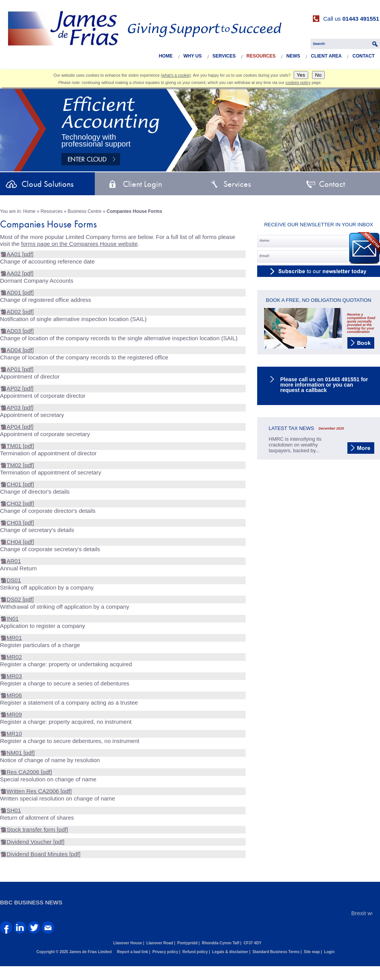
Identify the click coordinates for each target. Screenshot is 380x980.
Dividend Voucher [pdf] (36, 842)
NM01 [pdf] (21, 753)
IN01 (13, 618)
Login (329, 952)
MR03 (14, 676)
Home (166, 56)
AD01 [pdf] (20, 292)
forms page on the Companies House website (79, 244)
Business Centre (84, 211)
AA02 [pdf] (20, 273)
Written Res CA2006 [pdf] (39, 791)
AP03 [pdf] (20, 408)
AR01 (14, 561)
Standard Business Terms (276, 952)
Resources (261, 56)
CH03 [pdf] (20, 523)
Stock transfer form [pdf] (37, 829)
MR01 (14, 638)
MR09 (14, 714)
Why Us (193, 56)
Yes (301, 75)
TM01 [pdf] (20, 446)
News (293, 56)
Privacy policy (165, 952)
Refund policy (195, 952)
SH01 (14, 810)
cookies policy (298, 82)
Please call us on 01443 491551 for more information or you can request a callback (324, 385)
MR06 (14, 695)
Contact (363, 56)
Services (224, 56)
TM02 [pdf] (20, 465)
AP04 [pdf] (20, 427)
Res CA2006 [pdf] (29, 772)
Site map (312, 952)
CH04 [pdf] (20, 542)
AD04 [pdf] (20, 350)
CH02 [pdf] (20, 503)
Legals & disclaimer (230, 952)
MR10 (14, 734)
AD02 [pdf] (20, 312)
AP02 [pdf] (20, 388)
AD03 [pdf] (20, 331)
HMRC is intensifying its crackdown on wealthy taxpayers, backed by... (295, 445)
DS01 (14, 580)
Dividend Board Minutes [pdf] (44, 854)
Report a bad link (133, 952)
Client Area (326, 56)
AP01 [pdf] (20, 369)
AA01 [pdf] (20, 254)
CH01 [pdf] (20, 484)
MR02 (14, 657)
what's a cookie (176, 75)
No (318, 75)
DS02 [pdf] (20, 599)
